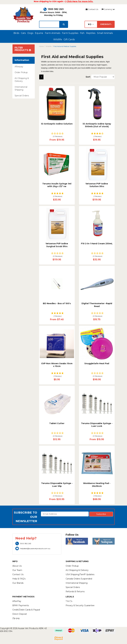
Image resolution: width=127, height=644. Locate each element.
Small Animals (105, 33)
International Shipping (21, 88)
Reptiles (91, 33)
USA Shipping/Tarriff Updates (80, 574)
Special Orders (22, 96)
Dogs (30, 33)
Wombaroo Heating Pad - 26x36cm (97, 485)
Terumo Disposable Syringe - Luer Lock (97, 425)
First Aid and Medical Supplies (65, 46)
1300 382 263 (53, 9)
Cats (23, 33)
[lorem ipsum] (49, 24)
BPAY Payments (21, 605)
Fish (82, 33)
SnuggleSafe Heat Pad (97, 363)
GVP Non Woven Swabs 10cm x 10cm (57, 365)
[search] (64, 24)
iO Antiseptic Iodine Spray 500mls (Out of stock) (97, 125)
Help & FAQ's (19, 579)
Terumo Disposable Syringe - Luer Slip (57, 485)
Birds (16, 33)
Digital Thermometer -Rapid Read (97, 305)
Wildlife (58, 39)
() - (91, 24)
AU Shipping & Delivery (22, 80)
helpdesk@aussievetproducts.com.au (33, 548)
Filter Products (23, 49)
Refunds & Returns (75, 592)
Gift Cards (69, 39)
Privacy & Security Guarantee (80, 605)
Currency (108, 9)
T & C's (69, 601)
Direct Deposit (20, 614)
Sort (87, 77)
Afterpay (19, 67)
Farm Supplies (70, 33)
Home (41, 46)
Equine (39, 33)
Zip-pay (16, 618)
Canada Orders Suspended (79, 579)
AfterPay (17, 601)
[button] (57, 135)
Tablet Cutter (57, 423)
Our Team (17, 570)
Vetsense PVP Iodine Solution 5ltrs (97, 185)
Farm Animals (53, 33)
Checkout (106, 24)
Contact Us (92, 9)
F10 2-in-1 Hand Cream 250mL (97, 244)
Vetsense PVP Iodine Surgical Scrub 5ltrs (57, 245)
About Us (17, 566)
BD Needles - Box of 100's (57, 303)
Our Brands (18, 583)
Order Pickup (21, 72)
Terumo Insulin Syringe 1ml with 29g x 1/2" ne (57, 185)
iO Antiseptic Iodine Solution (57, 124)
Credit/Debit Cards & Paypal (26, 610)
